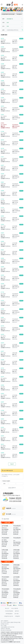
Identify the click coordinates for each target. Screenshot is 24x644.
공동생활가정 (10, 19)
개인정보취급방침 (9, 611)
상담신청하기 (12, 488)
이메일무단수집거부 (9, 616)
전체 (8, 23)
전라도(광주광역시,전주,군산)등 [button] (12, 14)
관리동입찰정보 (9, 614)
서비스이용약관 (14, 608)
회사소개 (7, 608)
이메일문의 (17, 616)
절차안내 (17, 611)
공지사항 (16, 614)
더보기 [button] (12, 464)
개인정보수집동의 (6, 481)
